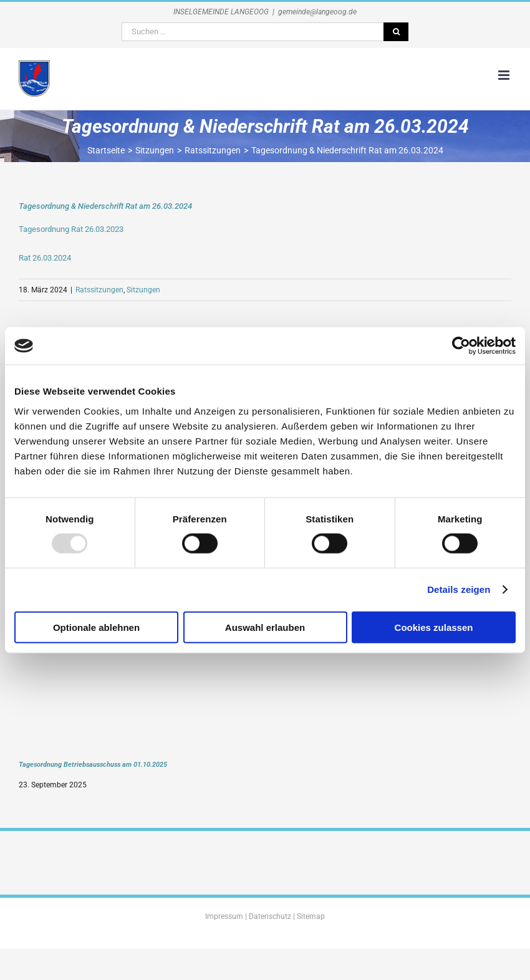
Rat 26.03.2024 (45, 258)
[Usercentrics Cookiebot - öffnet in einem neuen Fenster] (461, 346)
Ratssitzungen (99, 290)
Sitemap (311, 916)
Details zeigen (459, 589)
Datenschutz (270, 916)
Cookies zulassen (434, 627)
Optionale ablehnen (96, 627)
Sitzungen (143, 290)
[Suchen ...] (253, 32)
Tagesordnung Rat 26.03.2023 (71, 229)
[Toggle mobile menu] (505, 75)
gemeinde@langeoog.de (317, 12)
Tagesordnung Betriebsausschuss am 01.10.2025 (93, 764)
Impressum (224, 916)
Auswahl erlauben (265, 627)
